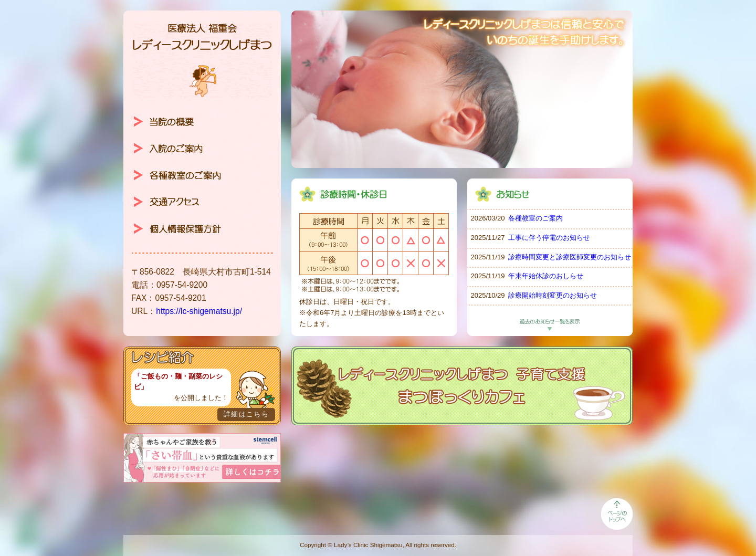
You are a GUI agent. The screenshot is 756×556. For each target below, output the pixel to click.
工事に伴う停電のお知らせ (549, 238)
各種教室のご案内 (535, 218)
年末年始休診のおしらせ (546, 276)
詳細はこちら (246, 414)
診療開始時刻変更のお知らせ (553, 295)
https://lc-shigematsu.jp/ (199, 311)
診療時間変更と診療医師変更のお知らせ (570, 257)
